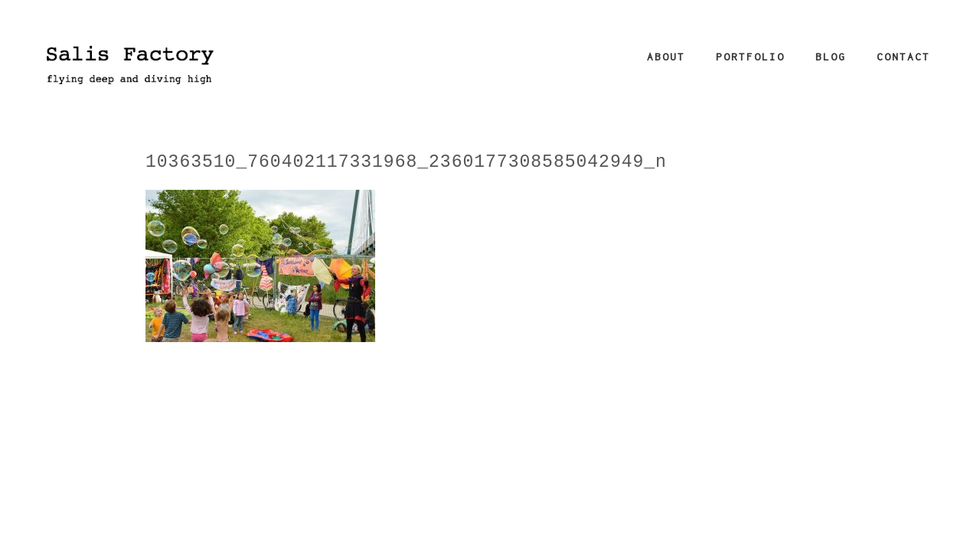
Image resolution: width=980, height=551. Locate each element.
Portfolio (750, 57)
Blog (831, 57)
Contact (903, 57)
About (666, 57)
